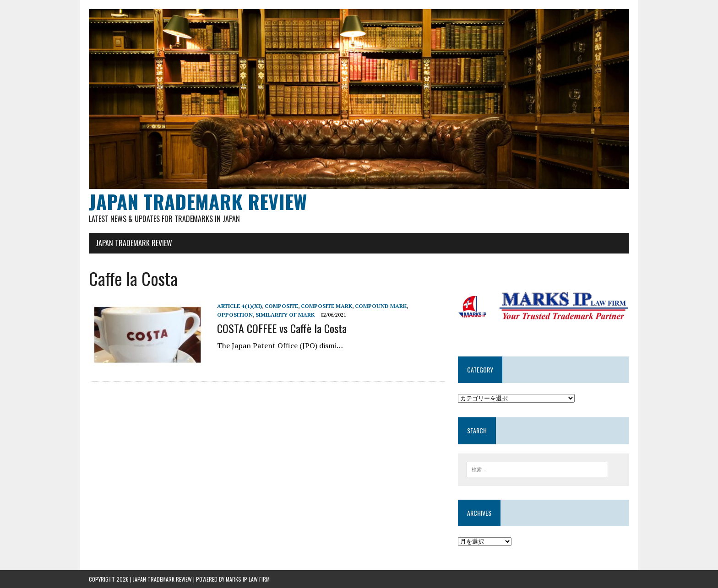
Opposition (235, 315)
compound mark (381, 306)
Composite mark (326, 306)
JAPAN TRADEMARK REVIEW (134, 243)
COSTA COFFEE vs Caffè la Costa (282, 328)
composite (281, 306)
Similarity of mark (285, 315)
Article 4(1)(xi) (239, 306)
